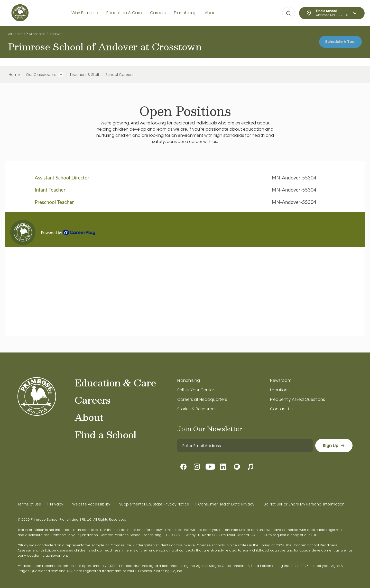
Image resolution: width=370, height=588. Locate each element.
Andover (56, 36)
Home (14, 75)
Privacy (57, 504)
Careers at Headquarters (202, 399)
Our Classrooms (41, 75)
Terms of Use (29, 504)
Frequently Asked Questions (298, 399)
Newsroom (281, 380)
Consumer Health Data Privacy (226, 504)
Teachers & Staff (84, 75)
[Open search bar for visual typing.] (289, 13)
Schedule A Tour (337, 46)
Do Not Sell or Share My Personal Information (304, 504)
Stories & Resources (197, 409)
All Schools (17, 36)
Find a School (105, 435)
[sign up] (334, 446)
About (89, 417)
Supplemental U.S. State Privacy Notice (154, 504)
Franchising (189, 380)
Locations (280, 390)
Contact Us (281, 409)
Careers (92, 400)
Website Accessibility (91, 504)
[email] (245, 446)
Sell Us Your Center (196, 390)
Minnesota (37, 36)
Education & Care (115, 383)
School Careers (119, 75)
